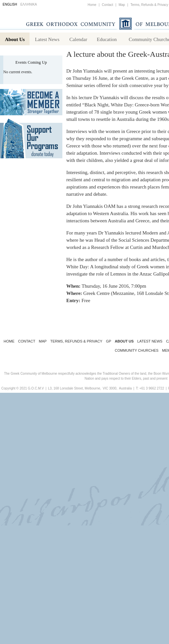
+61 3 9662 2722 (152, 390)
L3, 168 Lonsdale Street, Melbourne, (74, 390)
